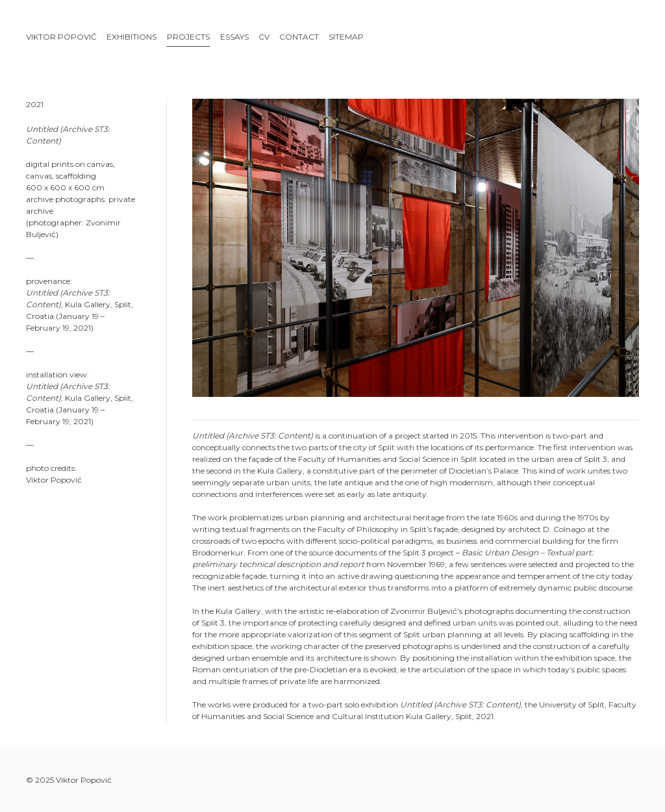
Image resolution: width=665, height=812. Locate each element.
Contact (299, 37)
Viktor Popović (61, 37)
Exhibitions (132, 37)
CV (264, 37)
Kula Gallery (88, 304)
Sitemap (346, 37)
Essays (234, 37)
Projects (188, 37)
